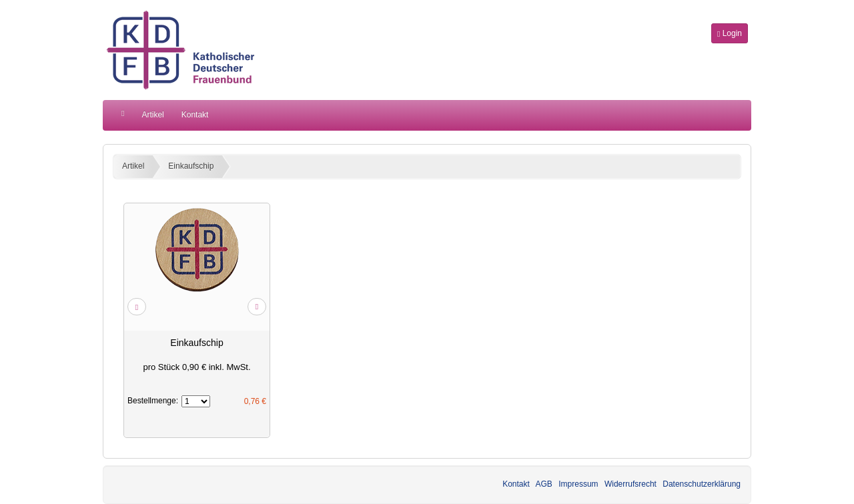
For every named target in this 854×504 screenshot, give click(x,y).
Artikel (152, 115)
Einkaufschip (191, 166)
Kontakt (195, 115)
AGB (544, 484)
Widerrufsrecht (630, 484)
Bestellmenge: (153, 401)
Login (730, 33)
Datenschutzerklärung (702, 484)
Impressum (578, 484)
